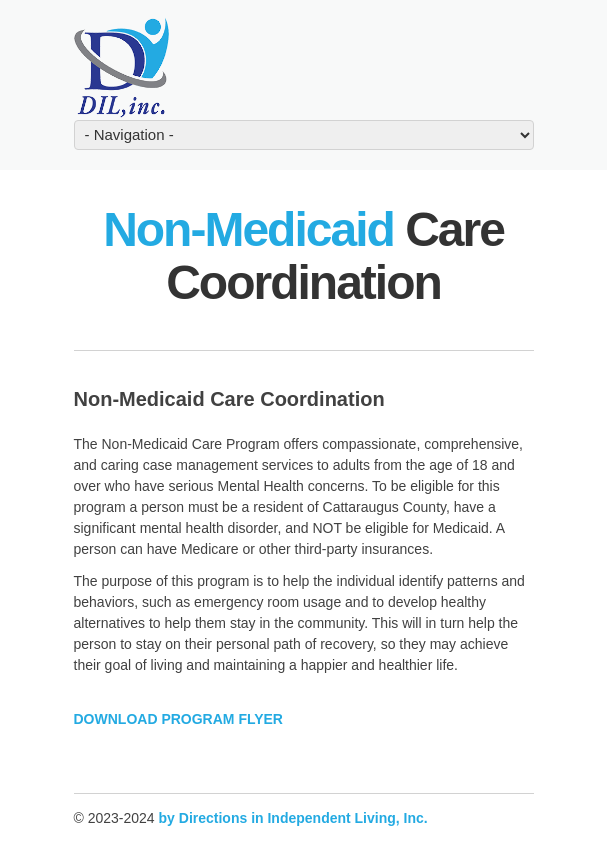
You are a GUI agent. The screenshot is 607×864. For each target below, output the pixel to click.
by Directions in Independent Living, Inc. (293, 818)
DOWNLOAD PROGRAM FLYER (178, 719)
